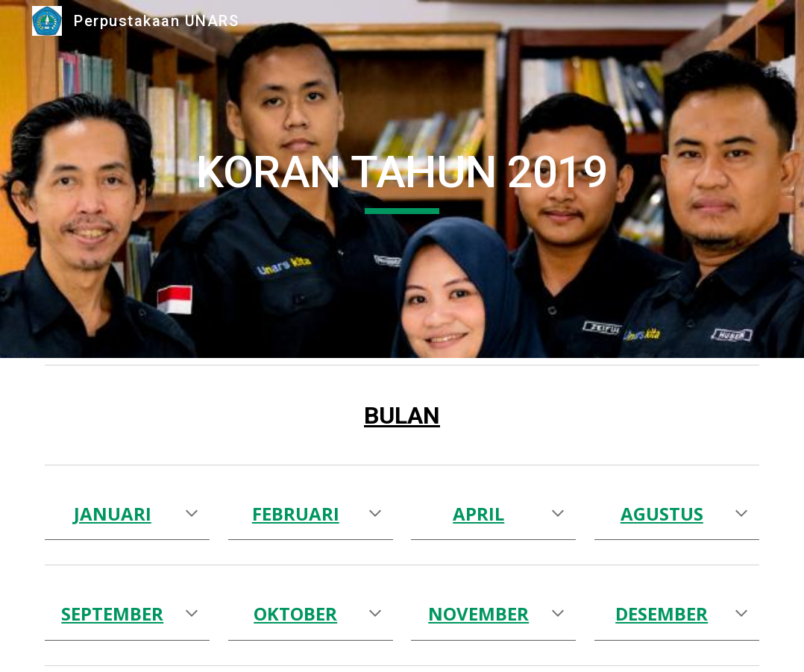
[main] (402, 179)
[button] (192, 515)
